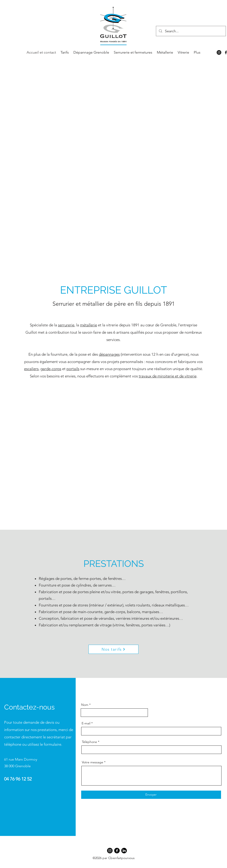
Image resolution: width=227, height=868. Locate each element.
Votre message (93, 762)
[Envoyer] (151, 795)
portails (73, 369)
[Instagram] (219, 52)
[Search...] (190, 31)
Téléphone (89, 742)
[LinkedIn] (124, 851)
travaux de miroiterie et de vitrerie (168, 376)
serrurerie (66, 325)
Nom (85, 705)
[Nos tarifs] (113, 649)
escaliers (31, 369)
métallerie (89, 325)
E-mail (86, 723)
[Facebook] (117, 851)
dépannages (109, 354)
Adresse (161, 705)
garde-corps (51, 369)
